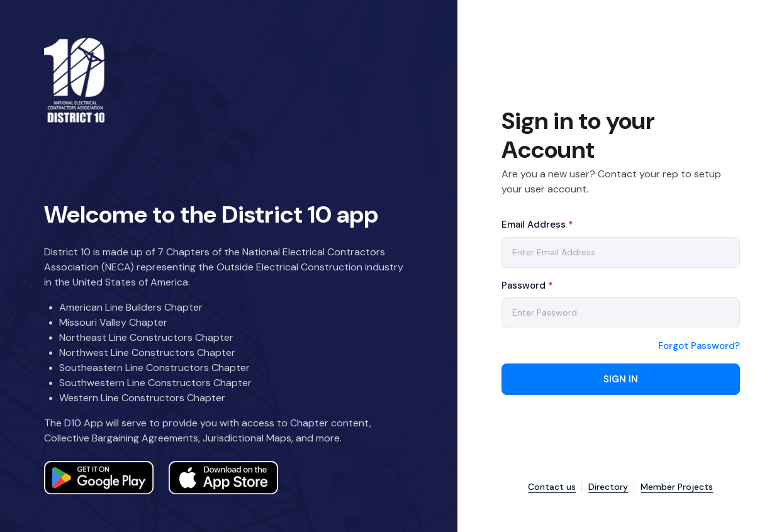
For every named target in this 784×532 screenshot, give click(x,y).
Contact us (552, 487)
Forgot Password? (699, 346)
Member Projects (677, 487)
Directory (608, 487)
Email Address (537, 224)
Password (527, 285)
